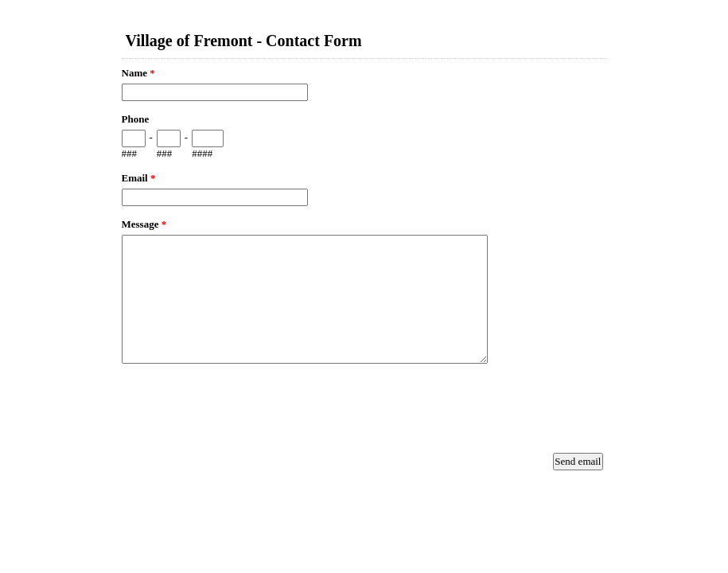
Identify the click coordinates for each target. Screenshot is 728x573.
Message (144, 224)
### (130, 153)
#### (202, 153)
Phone (136, 119)
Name (138, 73)
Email (139, 178)
